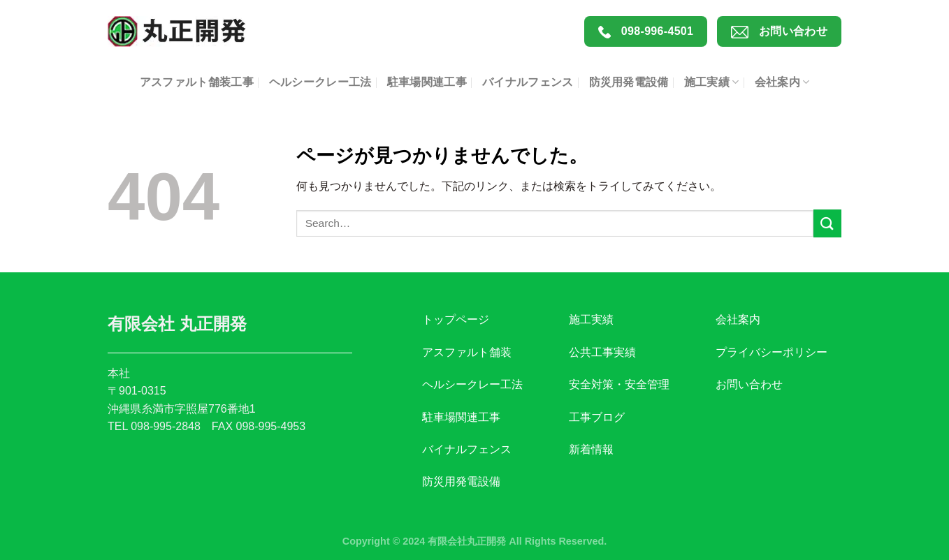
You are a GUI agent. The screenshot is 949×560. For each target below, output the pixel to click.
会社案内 (782, 82)
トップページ (456, 319)
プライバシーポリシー (771, 352)
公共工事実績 (602, 352)
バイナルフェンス (528, 82)
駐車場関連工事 (427, 82)
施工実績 (712, 82)
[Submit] (827, 223)
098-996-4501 (646, 32)
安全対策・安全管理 (619, 384)
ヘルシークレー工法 (320, 82)
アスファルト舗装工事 (197, 82)
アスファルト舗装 (467, 352)
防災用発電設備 (629, 82)
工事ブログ (597, 417)
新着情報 (591, 449)
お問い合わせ (779, 32)
